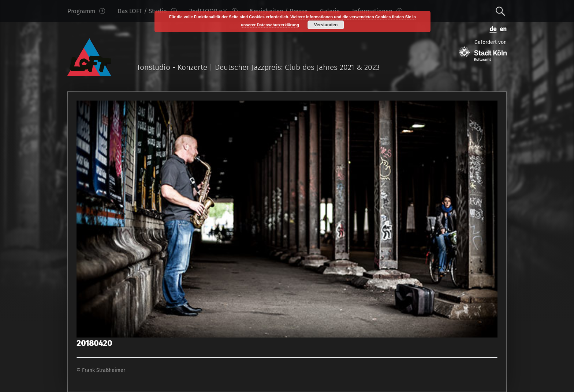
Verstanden (326, 25)
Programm (86, 11)
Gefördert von (483, 50)
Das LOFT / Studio (147, 11)
